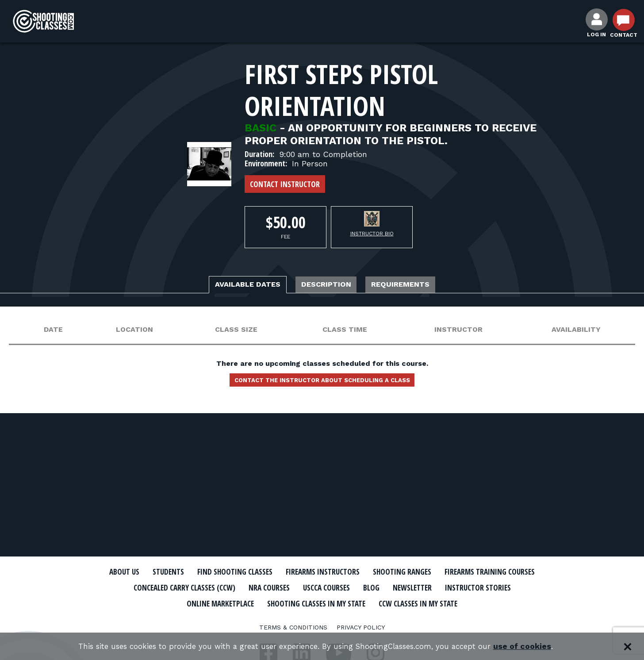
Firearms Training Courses (172, 587)
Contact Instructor (285, 184)
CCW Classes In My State (322, 618)
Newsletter (163, 602)
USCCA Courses (466, 587)
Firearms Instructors (382, 572)
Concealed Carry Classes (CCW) (301, 587)
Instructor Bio (372, 234)
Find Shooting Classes (280, 572)
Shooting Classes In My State (445, 602)
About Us (153, 572)
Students (203, 572)
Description (328, 286)
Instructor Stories (239, 602)
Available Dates (231, 286)
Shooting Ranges (475, 572)
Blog (517, 587)
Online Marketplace (332, 602)
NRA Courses (400, 587)
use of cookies (535, 647)
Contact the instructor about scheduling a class (322, 384)
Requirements (418, 286)
